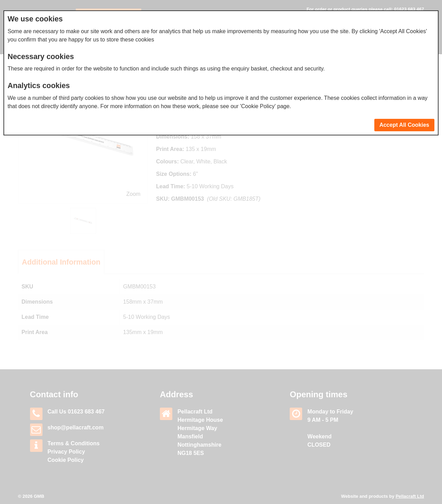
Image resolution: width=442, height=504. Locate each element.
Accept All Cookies (404, 125)
